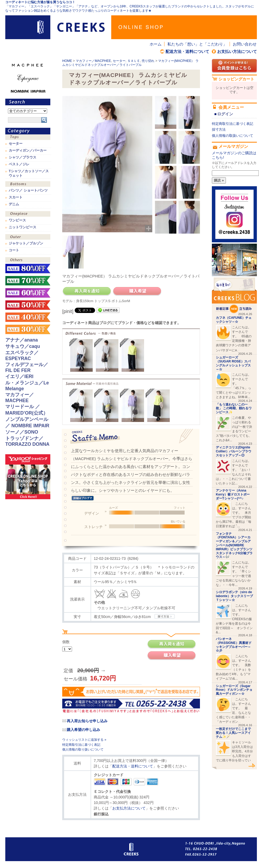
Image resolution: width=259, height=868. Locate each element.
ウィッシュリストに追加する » (84, 740)
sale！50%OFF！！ (28, 305)
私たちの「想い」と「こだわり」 (197, 44)
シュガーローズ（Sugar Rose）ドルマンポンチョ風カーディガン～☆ (234, 690)
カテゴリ (28, 131)
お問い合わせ (245, 44)
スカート (16, 197)
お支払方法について (129, 808)
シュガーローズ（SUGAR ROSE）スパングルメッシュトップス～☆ (233, 363)
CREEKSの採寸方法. (165, 616)
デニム (14, 204)
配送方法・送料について (187, 51)
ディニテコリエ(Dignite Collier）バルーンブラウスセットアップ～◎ (234, 451)
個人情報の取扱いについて (233, 136)
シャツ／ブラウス (23, 157)
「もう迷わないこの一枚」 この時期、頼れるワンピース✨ (234, 408)
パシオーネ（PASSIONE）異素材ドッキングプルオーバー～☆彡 (234, 645)
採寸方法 (219, 129)
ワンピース (28, 214)
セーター (119, 61)
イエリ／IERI (19, 376)
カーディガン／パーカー (28, 151)
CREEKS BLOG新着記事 (234, 295)
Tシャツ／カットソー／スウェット (29, 173)
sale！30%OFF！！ (28, 329)
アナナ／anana (22, 340)
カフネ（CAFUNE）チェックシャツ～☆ (234, 320)
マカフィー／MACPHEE (93, 61)
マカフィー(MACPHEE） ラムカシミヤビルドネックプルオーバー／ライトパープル (130, 63)
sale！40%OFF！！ (28, 317)
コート (14, 250)
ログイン (225, 114)
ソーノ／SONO (22, 432)
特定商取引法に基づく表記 (81, 745)
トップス (28, 138)
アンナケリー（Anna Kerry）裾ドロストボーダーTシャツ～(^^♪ (233, 494)
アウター (28, 237)
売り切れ (148, 61)
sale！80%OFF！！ (28, 269)
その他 (28, 260)
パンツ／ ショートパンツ (28, 190)
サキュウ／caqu (23, 346)
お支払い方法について (237, 51)
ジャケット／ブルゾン (26, 243)
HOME (67, 61)
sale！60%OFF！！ (28, 293)
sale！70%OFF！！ (28, 281)
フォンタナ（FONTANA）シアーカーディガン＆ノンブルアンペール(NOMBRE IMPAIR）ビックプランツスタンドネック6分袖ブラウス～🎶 (234, 545)
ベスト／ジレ (19, 164)
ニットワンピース (23, 227)
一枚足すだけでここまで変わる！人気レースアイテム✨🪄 (233, 733)
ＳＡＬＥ (134, 61)
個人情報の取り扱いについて (83, 749)
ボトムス (28, 185)
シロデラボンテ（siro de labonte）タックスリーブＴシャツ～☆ (234, 596)
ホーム (156, 44)
